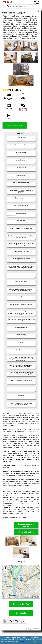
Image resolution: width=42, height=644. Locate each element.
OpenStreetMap (35, 597)
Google (29, 638)
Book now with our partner (26, 525)
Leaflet (26, 597)
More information (26, 532)
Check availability (15, 125)
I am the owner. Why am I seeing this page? (15, 621)
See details (21, 613)
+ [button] (5, 568)
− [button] (5, 572)
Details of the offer (21, 604)
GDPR (22, 642)
